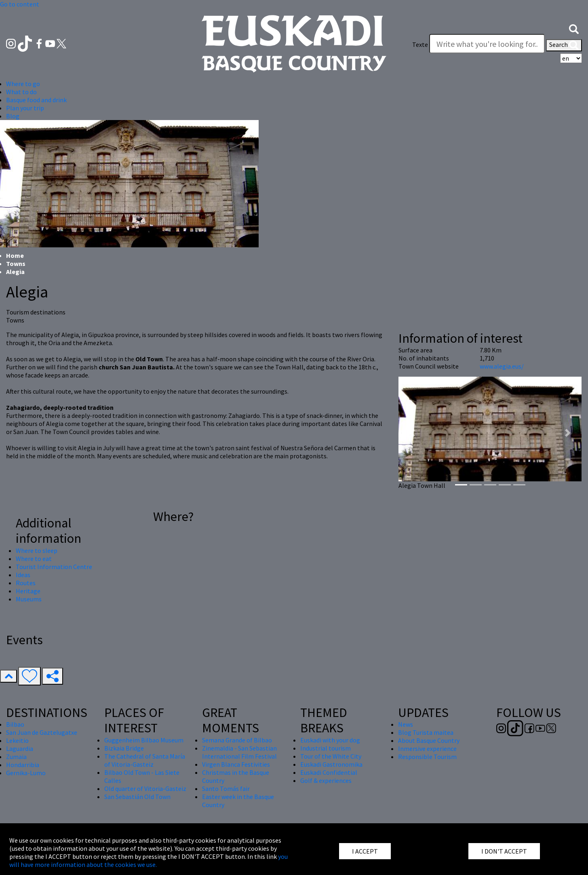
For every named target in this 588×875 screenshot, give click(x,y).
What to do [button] (21, 92)
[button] (574, 28)
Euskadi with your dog (330, 740)
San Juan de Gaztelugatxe (42, 732)
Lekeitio (17, 740)
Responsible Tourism (427, 757)
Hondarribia (23, 765)
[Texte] (487, 44)
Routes (26, 583)
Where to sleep (37, 550)
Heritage (28, 591)
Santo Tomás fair (226, 789)
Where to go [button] (23, 84)
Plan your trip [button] (25, 108)
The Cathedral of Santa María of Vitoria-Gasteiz (145, 760)
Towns (16, 264)
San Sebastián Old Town (137, 797)
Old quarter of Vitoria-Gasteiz (145, 789)
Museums (29, 599)
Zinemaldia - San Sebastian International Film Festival (239, 752)
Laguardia (20, 748)
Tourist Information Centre (54, 567)
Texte (420, 44)
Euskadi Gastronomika (331, 764)
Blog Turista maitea (426, 732)
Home (15, 255)
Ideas (23, 575)
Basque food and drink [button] (36, 100)
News (406, 724)
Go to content (20, 4)
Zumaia (16, 757)
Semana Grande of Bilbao (237, 740)
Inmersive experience (427, 748)
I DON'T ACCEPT (504, 851)
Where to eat (34, 559)
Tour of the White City (331, 756)
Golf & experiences (326, 780)
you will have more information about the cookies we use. (149, 860)
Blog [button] (13, 116)
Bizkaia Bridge (124, 748)
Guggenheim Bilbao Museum (144, 740)
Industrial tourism (326, 748)
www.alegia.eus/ (502, 366)
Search (564, 45)
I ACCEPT (365, 851)
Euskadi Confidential (329, 772)
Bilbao (15, 724)
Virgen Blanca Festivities (236, 764)
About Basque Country (429, 740)
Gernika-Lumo (26, 773)
